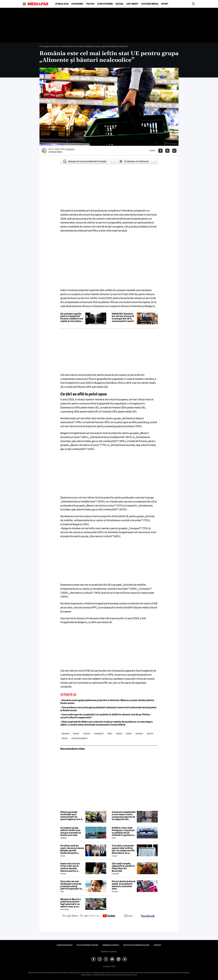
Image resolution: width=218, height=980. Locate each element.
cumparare (99, 734)
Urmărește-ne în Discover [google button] (134, 161)
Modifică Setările (109, 952)
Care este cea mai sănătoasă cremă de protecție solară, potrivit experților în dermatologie (71, 885)
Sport (165, 4)
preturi (119, 734)
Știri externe (105, 4)
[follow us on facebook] (148, 916)
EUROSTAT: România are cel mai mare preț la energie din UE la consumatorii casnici (123, 317)
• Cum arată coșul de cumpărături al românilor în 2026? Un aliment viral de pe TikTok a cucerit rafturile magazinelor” (105, 716)
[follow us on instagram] (128, 916)
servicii (150, 734)
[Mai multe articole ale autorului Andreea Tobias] (44, 151)
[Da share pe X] (167, 151)
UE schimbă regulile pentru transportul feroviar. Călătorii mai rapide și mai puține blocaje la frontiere (72, 317)
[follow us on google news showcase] (90, 916)
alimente (65, 734)
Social (119, 4)
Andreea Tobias (55, 152)
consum (87, 734)
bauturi (76, 734)
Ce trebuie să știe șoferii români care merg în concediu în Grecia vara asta (71, 832)
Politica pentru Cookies (87, 945)
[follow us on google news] (70, 916)
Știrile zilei (62, 4)
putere (129, 734)
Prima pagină (45, 46)
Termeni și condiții (111, 945)
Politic (90, 4)
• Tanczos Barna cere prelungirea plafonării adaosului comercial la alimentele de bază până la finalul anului (108, 709)
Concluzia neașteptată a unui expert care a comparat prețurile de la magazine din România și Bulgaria (124, 816)
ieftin (110, 734)
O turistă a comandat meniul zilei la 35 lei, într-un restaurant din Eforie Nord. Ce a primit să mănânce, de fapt (123, 849)
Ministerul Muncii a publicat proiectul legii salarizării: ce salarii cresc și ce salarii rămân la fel (71, 903)
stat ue (65, 738)
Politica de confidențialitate (136, 945)
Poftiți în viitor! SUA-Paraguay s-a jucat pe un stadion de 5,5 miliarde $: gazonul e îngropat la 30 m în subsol (123, 832)
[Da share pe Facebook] (160, 151)
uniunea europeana (79, 738)
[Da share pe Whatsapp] (174, 151)
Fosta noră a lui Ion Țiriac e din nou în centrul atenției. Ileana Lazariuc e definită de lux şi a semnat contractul (70, 867)
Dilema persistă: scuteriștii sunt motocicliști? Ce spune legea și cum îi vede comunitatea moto (71, 816)
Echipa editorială (65, 945)
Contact (157, 945)
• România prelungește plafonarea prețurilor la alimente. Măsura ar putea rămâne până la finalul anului (107, 702)
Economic (77, 4)
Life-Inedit (132, 4)
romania (139, 734)
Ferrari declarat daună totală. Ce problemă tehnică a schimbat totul (124, 885)
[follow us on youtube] (109, 916)
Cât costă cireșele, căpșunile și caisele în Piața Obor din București (123, 867)
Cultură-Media (150, 4)
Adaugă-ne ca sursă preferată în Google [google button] (84, 161)
